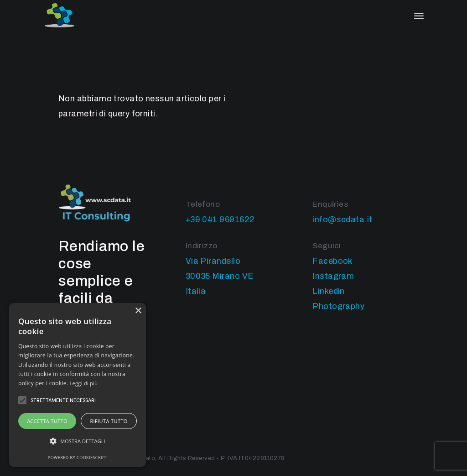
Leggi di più (84, 383)
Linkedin (329, 291)
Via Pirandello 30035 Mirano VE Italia (220, 276)
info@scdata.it (342, 220)
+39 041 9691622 (220, 220)
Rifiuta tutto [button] (109, 421)
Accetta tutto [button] (47, 421)
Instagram (333, 276)
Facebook (332, 261)
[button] (78, 441)
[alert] (78, 385)
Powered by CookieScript (78, 458)
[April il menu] (419, 16)
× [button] (138, 311)
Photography (338, 306)
